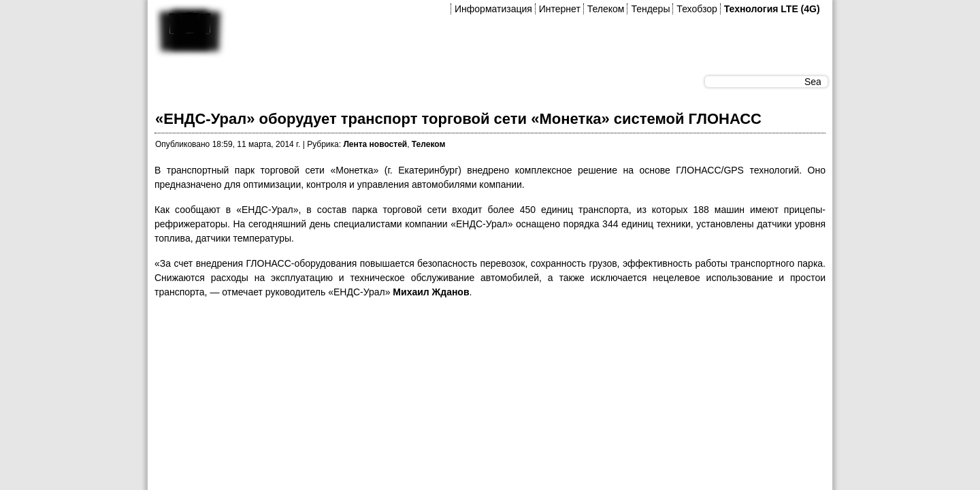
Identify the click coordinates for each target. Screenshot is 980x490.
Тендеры (650, 9)
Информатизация (493, 9)
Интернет (560, 9)
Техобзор (697, 9)
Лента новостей (375, 144)
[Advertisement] (402, 341)
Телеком (606, 9)
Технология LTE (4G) (772, 9)
